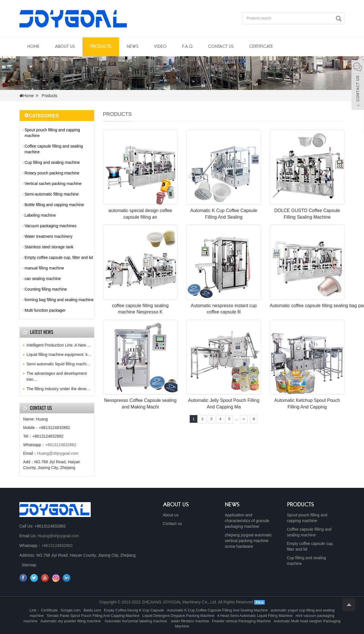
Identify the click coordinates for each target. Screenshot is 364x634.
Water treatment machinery (48, 236)
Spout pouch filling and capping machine (52, 133)
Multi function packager (45, 310)
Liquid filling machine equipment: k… (59, 355)
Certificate (261, 47)
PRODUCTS (301, 505)
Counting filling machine (46, 289)
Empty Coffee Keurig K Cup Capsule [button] (134, 610)
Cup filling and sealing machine (52, 162)
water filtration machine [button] (190, 621)
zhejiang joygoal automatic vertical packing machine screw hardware (248, 541)
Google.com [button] (71, 610)
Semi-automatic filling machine (52, 194)
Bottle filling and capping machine (54, 205)
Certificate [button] (49, 610)
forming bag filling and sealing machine (59, 300)
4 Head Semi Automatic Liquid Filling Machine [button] (255, 616)
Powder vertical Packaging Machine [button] (241, 621)
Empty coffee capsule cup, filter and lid (59, 257)
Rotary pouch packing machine (52, 173)
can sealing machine (43, 279)
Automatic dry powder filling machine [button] (71, 621)
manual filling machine (44, 268)
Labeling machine (40, 215)
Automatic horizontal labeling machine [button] (136, 621)
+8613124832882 (61, 445)
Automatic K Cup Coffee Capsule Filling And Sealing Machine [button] (217, 610)
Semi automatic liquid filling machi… (58, 364)
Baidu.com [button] (92, 610)
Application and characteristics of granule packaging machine (247, 521)
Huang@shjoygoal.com (58, 453)
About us (65, 47)
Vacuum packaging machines (50, 226)
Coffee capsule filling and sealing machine (54, 149)
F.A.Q (187, 47)
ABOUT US (176, 505)
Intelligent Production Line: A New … (59, 345)
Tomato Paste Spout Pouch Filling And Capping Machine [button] (93, 616)
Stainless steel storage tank (49, 247)
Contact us (221, 47)
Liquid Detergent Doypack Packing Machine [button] (178, 616)
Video (160, 47)
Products (101, 47)
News (133, 47)
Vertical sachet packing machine (53, 184)
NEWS (232, 505)
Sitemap (29, 565)
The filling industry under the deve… (58, 389)
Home (33, 47)
